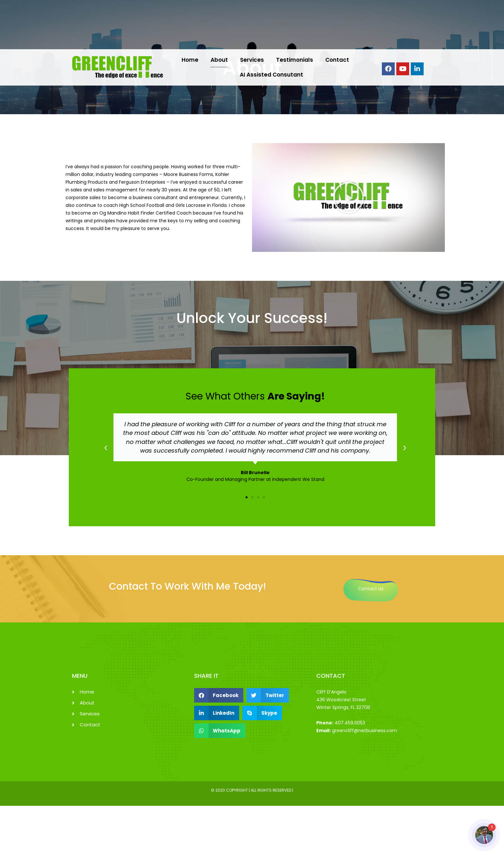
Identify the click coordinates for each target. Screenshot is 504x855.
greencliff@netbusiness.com (364, 731)
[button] (348, 198)
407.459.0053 (350, 723)
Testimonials (295, 60)
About (219, 60)
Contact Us (371, 589)
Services (252, 60)
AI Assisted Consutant (271, 75)
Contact (337, 60)
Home (190, 60)
